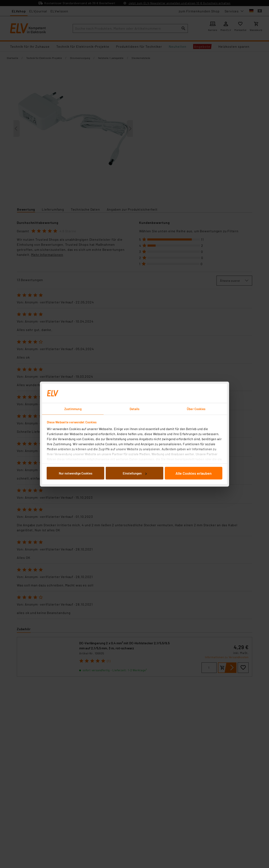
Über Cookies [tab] (196, 409)
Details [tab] (135, 409)
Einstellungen (135, 473)
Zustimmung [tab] (73, 409)
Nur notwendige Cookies (76, 473)
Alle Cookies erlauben (194, 473)
